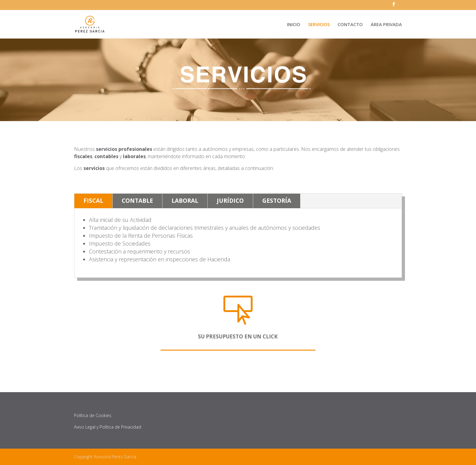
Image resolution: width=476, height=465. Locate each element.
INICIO (294, 25)
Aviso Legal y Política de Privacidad (108, 427)
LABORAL (185, 201)
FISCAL (93, 201)
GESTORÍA (277, 201)
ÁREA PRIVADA (386, 25)
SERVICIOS (319, 25)
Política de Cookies (93, 415)
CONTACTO (350, 25)
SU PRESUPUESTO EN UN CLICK (238, 336)
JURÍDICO (230, 201)
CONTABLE (137, 201)
